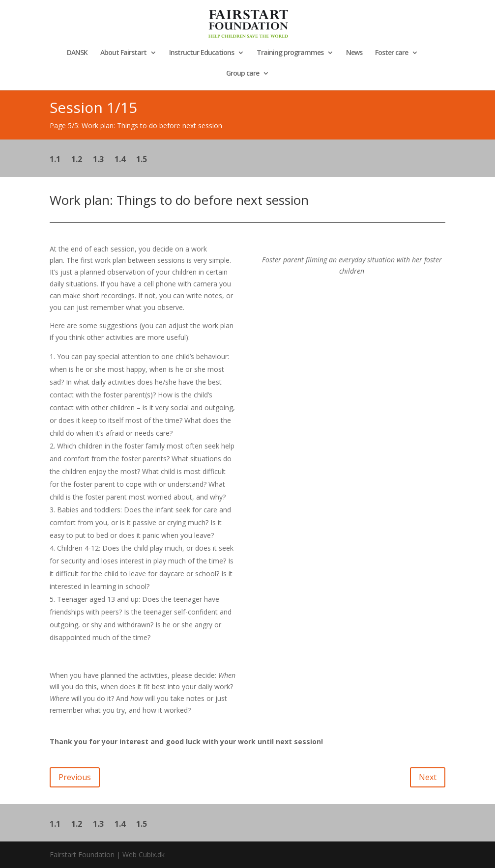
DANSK (77, 53)
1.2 (77, 160)
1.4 (120, 160)
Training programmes (290, 53)
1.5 (142, 160)
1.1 (55, 160)
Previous (75, 777)
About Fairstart (123, 53)
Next (428, 777)
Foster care (392, 53)
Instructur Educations (202, 53)
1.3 (98, 160)
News (354, 53)
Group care (243, 74)
